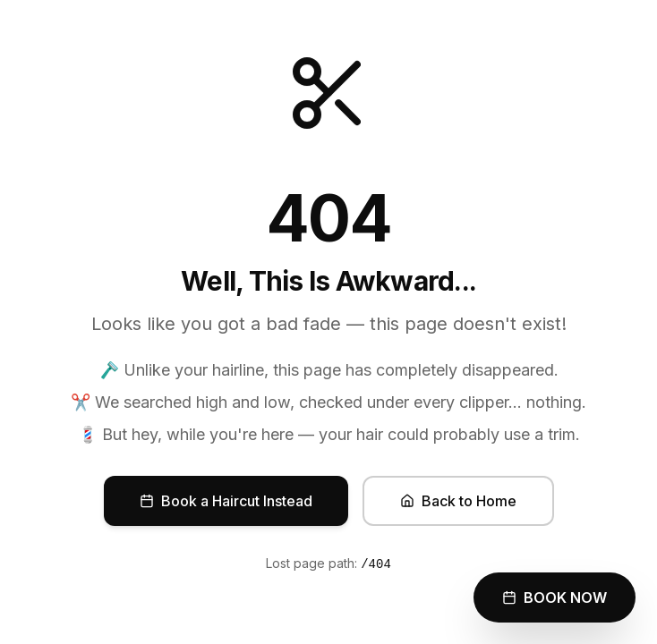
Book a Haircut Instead (226, 501)
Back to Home (458, 501)
